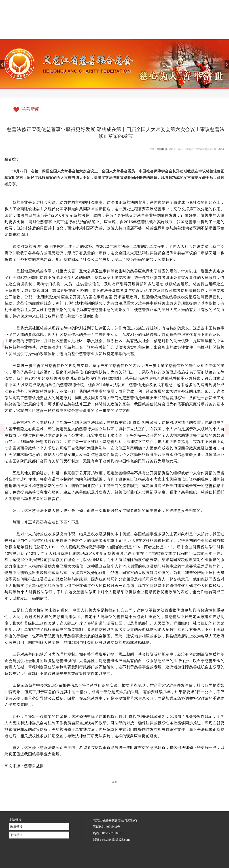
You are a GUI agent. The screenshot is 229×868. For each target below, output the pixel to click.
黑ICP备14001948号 (106, 823)
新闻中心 (130, 34)
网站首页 (80, 34)
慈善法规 (155, 34)
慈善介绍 (105, 34)
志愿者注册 (180, 34)
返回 (114, 782)
